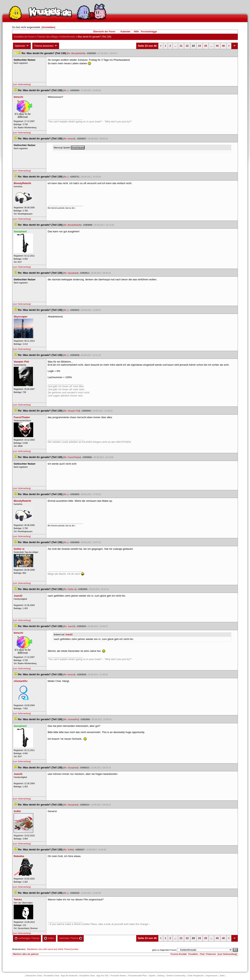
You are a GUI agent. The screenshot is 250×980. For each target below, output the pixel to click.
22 (187, 46)
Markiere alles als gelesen (26, 954)
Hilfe (136, 32)
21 (181, 46)
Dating (161, 976)
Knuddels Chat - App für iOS (94, 976)
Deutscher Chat (34, 976)
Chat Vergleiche (196, 976)
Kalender (125, 32)
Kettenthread (68, 37)
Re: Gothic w (70, 589)
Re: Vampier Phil (72, 411)
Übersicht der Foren (104, 32)
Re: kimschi (69, 139)
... (175, 46)
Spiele (152, 976)
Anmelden (48, 27)
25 (206, 46)
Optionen (22, 46)
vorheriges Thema (27, 938)
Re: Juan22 (69, 626)
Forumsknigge (149, 32)
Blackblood (32, 949)
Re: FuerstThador (72, 457)
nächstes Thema (71, 938)
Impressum (212, 976)
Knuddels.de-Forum (24, 37)
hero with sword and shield (51, 949)
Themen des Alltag (47, 37)
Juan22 (69, 634)
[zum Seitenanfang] (22, 84)
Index (49, 938)
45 (217, 46)
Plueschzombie (71, 949)
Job (222, 976)
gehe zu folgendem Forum (164, 950)
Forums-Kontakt (179, 954)
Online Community (176, 976)
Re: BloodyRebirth (76, 53)
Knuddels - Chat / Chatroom (202, 954)
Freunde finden (118, 976)
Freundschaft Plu (137, 976)
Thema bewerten (46, 46)
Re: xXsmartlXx (71, 719)
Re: (66, 90)
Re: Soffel (68, 850)
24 (199, 46)
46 (223, 46)
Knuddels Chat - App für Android (61, 976)
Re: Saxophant (71, 273)
